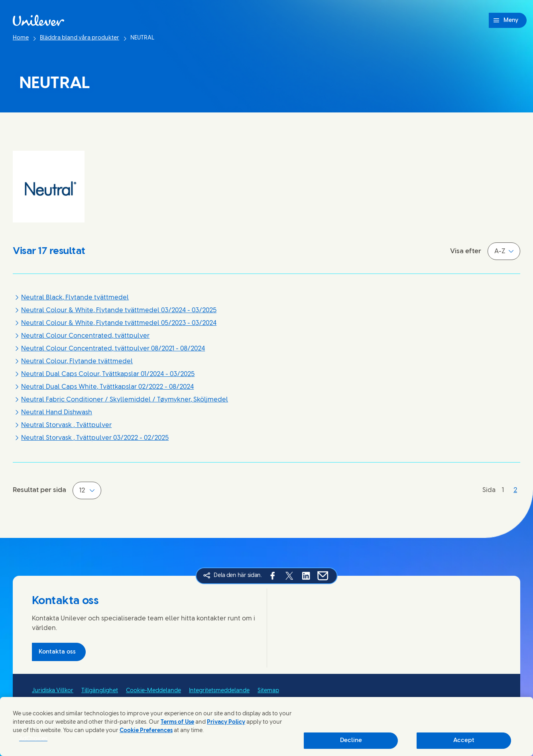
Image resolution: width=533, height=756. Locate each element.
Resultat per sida (39, 490)
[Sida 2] (515, 490)
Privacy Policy (226, 722)
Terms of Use (177, 722)
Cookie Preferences (146, 731)
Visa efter (466, 251)
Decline (351, 740)
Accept (464, 740)
